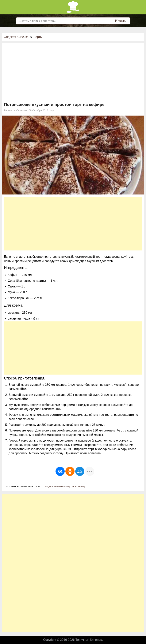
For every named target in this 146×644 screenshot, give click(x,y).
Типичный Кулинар (89, 640)
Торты (38, 37)
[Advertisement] (73, 74)
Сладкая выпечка (16, 37)
